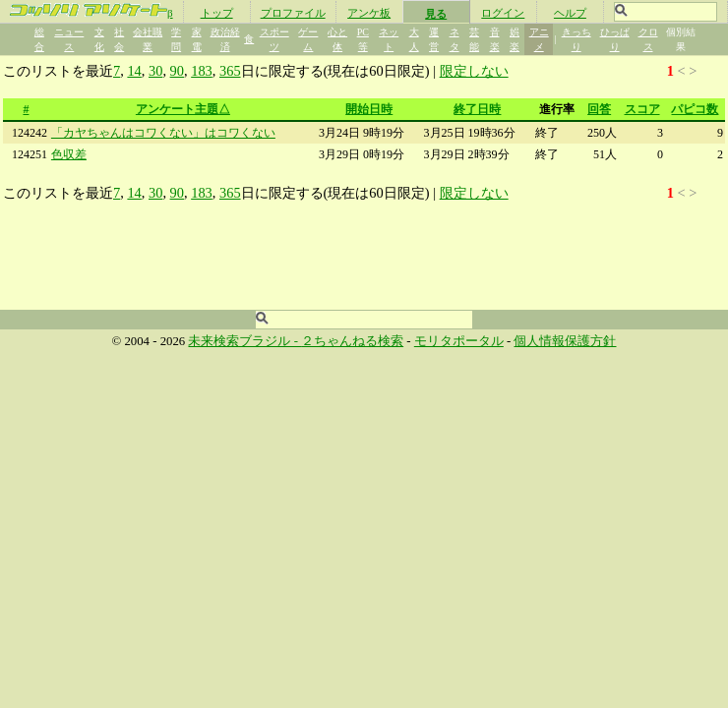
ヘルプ (570, 13)
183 (202, 71)
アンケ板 (369, 13)
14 (134, 71)
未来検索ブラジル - (244, 341)
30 (155, 71)
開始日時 (369, 109)
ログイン (503, 13)
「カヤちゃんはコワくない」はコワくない (163, 133)
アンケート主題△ (183, 109)
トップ (217, 13)
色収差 (69, 154)
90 (177, 71)
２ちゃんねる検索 (352, 341)
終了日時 (477, 109)
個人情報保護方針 (565, 341)
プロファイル (293, 13)
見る (436, 14)
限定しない (474, 71)
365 (230, 71)
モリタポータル (459, 341)
